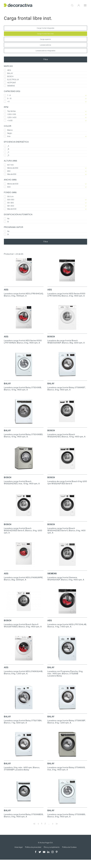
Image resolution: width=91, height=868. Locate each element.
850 (45, 171)
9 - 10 (45, 98)
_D (7, 155)
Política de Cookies (69, 847)
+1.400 (45, 121)
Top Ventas (45, 111)
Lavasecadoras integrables (45, 51)
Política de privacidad (33, 847)
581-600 (45, 206)
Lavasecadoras (45, 45)
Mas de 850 (45, 174)
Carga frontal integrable (46, 28)
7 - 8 (45, 95)
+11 (45, 102)
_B (7, 149)
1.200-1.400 (45, 117)
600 (45, 187)
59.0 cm (9, 196)
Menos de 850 (45, 168)
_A (7, 146)
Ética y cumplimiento (52, 847)
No (7, 219)
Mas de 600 (45, 209)
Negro (8, 133)
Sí (6, 222)
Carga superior (46, 39)
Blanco (8, 130)
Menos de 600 (45, 184)
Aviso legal (19, 847)
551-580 (45, 203)
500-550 (45, 200)
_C (7, 152)
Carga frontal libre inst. (46, 34)
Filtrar (46, 59)
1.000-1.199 (45, 114)
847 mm (9, 165)
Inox (45, 136)
